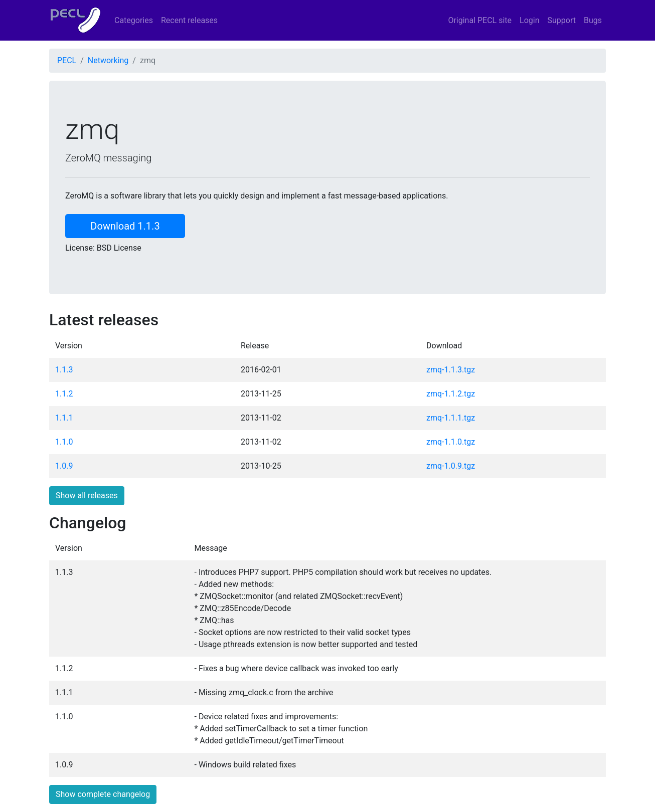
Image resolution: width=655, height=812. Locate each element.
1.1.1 (64, 418)
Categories (134, 20)
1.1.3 (64, 370)
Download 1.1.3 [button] (125, 226)
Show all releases (87, 495)
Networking (108, 60)
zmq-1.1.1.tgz (451, 418)
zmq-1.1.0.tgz (451, 442)
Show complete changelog (103, 794)
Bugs (593, 20)
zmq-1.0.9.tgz (451, 466)
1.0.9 (64, 466)
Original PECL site (480, 20)
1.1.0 (64, 442)
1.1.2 (64, 394)
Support (562, 20)
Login (529, 20)
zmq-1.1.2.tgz (451, 394)
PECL (67, 60)
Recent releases (189, 20)
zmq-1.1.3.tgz (451, 370)
